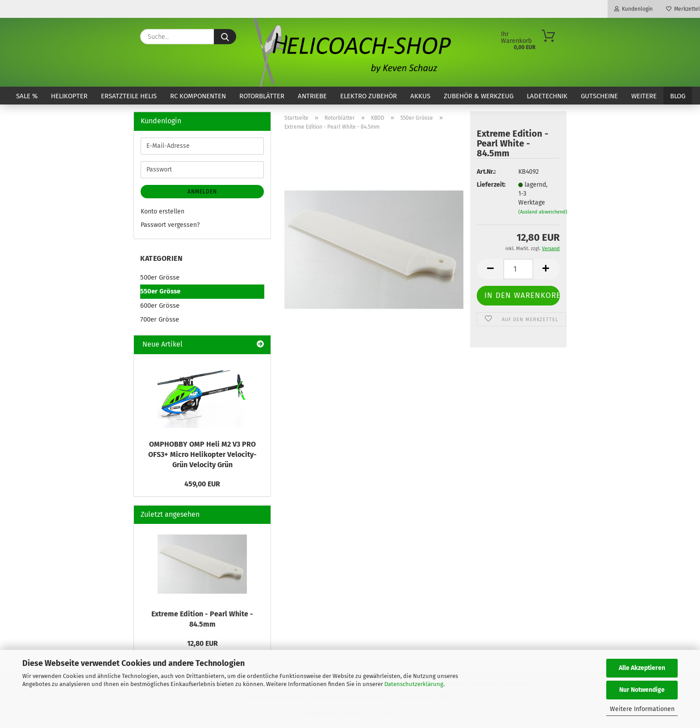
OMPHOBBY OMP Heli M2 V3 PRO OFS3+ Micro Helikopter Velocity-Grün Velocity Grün (202, 454)
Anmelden (202, 192)
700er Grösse (160, 319)
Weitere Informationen (642, 709)
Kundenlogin (633, 9)
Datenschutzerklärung (414, 684)
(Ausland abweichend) (543, 212)
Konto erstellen (162, 211)
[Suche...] (225, 37)
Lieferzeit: (491, 185)
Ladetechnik (547, 96)
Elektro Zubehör (369, 96)
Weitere (644, 96)
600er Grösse (160, 305)
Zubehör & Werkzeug (479, 96)
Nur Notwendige (642, 690)
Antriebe (312, 96)
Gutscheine (599, 96)
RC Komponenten (198, 96)
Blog (678, 96)
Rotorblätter (262, 96)
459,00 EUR (202, 484)
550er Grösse (160, 291)
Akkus (420, 96)
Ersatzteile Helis (129, 96)
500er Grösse (160, 277)
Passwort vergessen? (170, 225)
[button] (490, 269)
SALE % (27, 96)
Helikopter (69, 96)
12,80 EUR (202, 643)
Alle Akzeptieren (642, 668)
